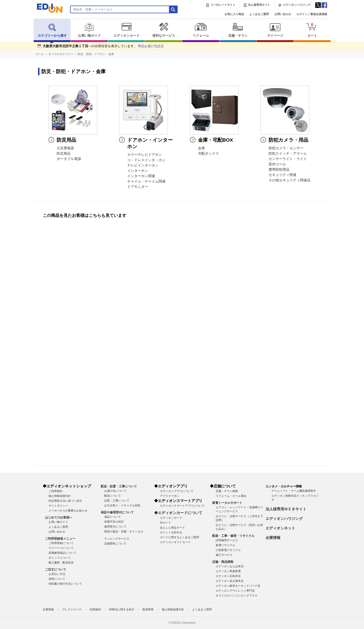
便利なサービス (164, 30)
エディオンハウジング (297, 5)
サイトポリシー (58, 506)
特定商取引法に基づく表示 (65, 501)
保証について (113, 517)
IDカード (166, 523)
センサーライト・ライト (288, 159)
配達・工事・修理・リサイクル (233, 536)
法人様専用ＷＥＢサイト (286, 509)
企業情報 (273, 538)
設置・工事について (117, 501)
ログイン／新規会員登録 (312, 14)
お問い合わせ (283, 14)
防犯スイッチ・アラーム (288, 153)
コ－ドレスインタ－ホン (146, 160)
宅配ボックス (208, 153)
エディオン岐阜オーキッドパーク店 (238, 586)
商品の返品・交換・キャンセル (124, 531)
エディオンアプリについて (177, 491)
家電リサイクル (225, 545)
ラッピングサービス (117, 539)
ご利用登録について (61, 543)
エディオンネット (280, 528)
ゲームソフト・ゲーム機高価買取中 (294, 491)
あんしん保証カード (172, 528)
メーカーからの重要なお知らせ (68, 511)
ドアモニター (138, 187)
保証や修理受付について (117, 512)
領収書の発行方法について (65, 584)
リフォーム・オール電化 (231, 496)
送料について (57, 579)
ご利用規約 (55, 491)
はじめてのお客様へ (59, 517)
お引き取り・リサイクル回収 (122, 505)
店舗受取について (115, 544)
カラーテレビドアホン (145, 155)
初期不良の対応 (114, 522)
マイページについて (61, 548)
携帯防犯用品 (279, 169)
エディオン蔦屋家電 (228, 571)
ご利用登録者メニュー (60, 539)
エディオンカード (126, 30)
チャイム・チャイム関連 (146, 181)
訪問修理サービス (227, 540)
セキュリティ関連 (283, 175)
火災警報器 (65, 148)
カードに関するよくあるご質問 (179, 537)
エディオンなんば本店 (230, 566)
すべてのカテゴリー (61, 54)
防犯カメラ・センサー (286, 148)
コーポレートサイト (223, 5)
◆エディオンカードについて (178, 513)
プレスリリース (72, 609)
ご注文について (56, 569)
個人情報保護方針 (60, 496)
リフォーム (201, 30)
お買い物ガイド (89, 30)
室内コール (277, 164)
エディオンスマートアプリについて (182, 506)
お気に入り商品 (234, 14)
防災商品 (64, 153)
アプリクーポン (170, 496)
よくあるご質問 (259, 14)
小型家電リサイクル (228, 550)
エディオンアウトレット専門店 (235, 591)
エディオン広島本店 (228, 576)
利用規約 (95, 609)
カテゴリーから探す (52, 30)
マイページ (275, 30)
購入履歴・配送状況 (61, 563)
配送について (113, 496)
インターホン (138, 171)
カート (312, 30)
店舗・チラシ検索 (227, 491)
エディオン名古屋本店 (230, 581)
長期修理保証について (62, 553)
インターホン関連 (141, 176)
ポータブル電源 (69, 159)
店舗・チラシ (238, 30)
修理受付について (115, 527)
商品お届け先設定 (151, 46)
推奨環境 (148, 609)
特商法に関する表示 (122, 609)
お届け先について (115, 491)
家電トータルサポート (227, 503)
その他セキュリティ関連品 (289, 180)
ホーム (40, 54)
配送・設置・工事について (119, 486)
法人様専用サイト (259, 5)
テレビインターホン (143, 165)
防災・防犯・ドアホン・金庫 (96, 54)
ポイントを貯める (171, 532)
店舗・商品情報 (223, 562)
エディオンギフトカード (175, 542)
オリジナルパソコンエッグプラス (237, 596)
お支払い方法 (57, 574)
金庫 (201, 148)
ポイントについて (60, 558)
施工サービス (224, 555)
